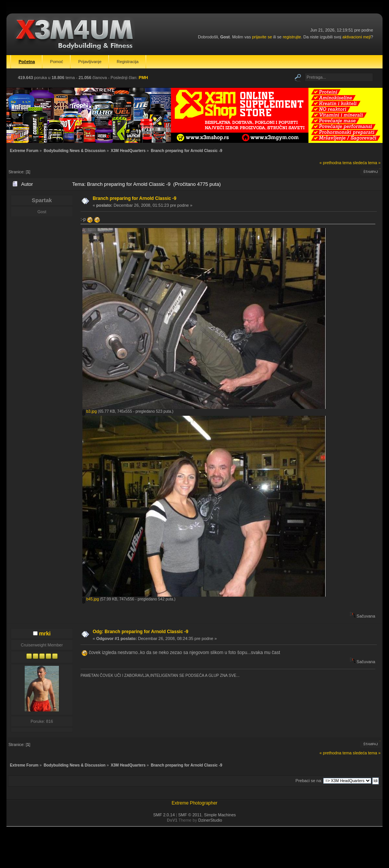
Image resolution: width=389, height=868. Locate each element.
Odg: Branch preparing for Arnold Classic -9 (141, 632)
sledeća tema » (367, 163)
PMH (143, 78)
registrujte (292, 37)
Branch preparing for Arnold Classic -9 (134, 198)
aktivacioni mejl (357, 37)
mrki (45, 634)
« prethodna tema (336, 163)
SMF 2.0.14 (164, 815)
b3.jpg (90, 411)
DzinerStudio (210, 820)
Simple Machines (220, 815)
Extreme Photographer (195, 803)
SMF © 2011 (190, 815)
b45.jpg (91, 599)
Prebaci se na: (309, 781)
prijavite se (262, 37)
